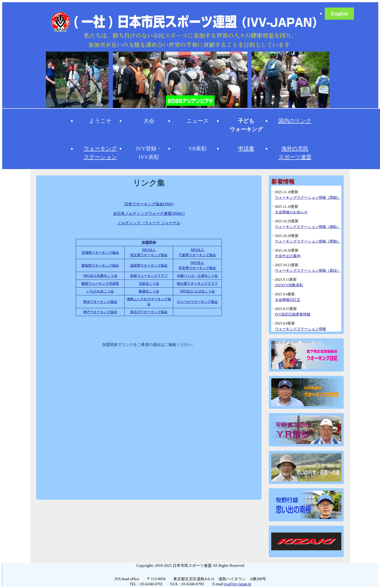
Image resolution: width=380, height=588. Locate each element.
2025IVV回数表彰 (289, 285)
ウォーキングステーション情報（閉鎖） (308, 198)
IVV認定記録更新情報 (293, 314)
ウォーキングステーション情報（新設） (308, 271)
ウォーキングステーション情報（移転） (308, 227)
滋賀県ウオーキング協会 (149, 266)
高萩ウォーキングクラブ (149, 276)
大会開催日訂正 (288, 300)
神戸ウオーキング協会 (100, 312)
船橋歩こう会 (149, 291)
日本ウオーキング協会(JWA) (149, 204)
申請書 (246, 149)
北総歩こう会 (149, 284)
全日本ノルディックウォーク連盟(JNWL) (149, 213)
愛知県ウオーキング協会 (100, 266)
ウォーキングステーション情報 (300, 329)
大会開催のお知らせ (291, 212)
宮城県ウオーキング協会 (100, 253)
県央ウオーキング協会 (100, 302)
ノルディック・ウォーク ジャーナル (149, 223)
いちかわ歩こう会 (100, 291)
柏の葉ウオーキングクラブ (197, 284)
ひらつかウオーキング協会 (197, 302)
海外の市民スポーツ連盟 (295, 153)
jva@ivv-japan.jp (238, 584)
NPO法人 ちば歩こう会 (198, 291)
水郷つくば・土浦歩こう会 (197, 276)
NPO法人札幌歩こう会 (100, 276)
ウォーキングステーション (100, 153)
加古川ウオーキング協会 (149, 312)
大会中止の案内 (288, 256)
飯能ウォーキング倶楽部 (100, 284)
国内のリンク (295, 121)
